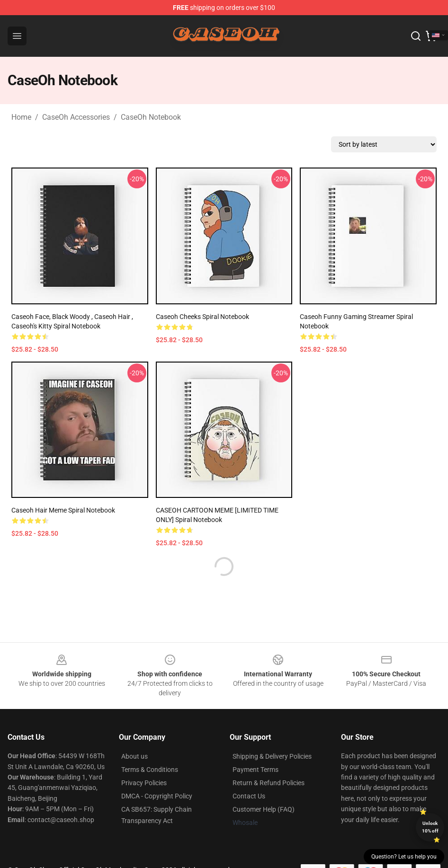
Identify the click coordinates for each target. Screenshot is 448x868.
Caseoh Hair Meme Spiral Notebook (63, 510)
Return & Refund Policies (269, 783)
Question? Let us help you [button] (404, 857)
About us (134, 756)
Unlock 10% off (430, 827)
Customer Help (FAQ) (264, 809)
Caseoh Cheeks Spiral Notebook (202, 317)
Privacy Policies (144, 783)
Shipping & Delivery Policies (272, 756)
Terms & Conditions (150, 770)
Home (21, 117)
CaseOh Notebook (151, 117)
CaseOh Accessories (76, 117)
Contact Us (249, 796)
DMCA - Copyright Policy (157, 796)
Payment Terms (255, 770)
